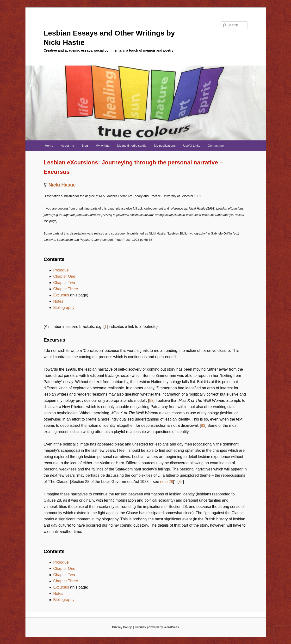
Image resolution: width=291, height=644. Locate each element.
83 (203, 425)
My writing (103, 146)
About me (68, 146)
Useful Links (192, 146)
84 (181, 482)
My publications (165, 146)
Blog (85, 146)
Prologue (61, 270)
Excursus (61, 295)
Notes (58, 301)
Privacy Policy (122, 627)
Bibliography (64, 308)
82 (151, 400)
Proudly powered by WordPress (157, 627)
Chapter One (64, 276)
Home (49, 146)
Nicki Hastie (62, 185)
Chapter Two (64, 283)
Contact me (216, 146)
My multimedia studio (132, 146)
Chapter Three (66, 289)
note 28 (167, 482)
